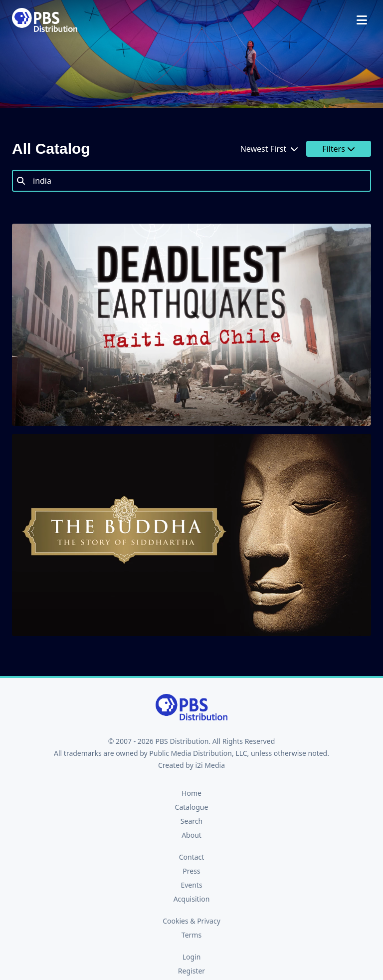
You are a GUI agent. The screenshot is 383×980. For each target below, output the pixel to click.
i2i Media (210, 765)
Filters (339, 149)
